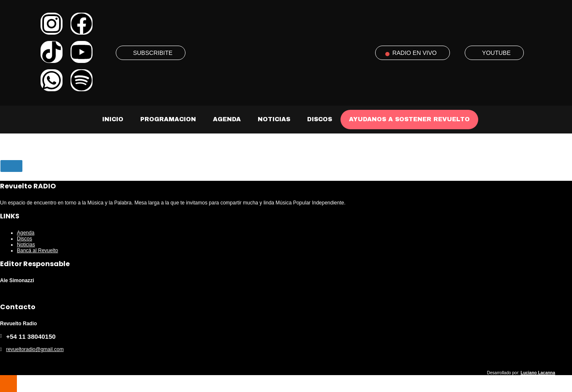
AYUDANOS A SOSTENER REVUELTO (409, 119)
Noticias (274, 119)
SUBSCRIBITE (153, 53)
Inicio (113, 119)
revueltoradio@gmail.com (35, 349)
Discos (320, 119)
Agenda (227, 119)
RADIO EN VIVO (415, 53)
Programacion (168, 119)
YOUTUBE (496, 53)
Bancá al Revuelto (37, 250)
